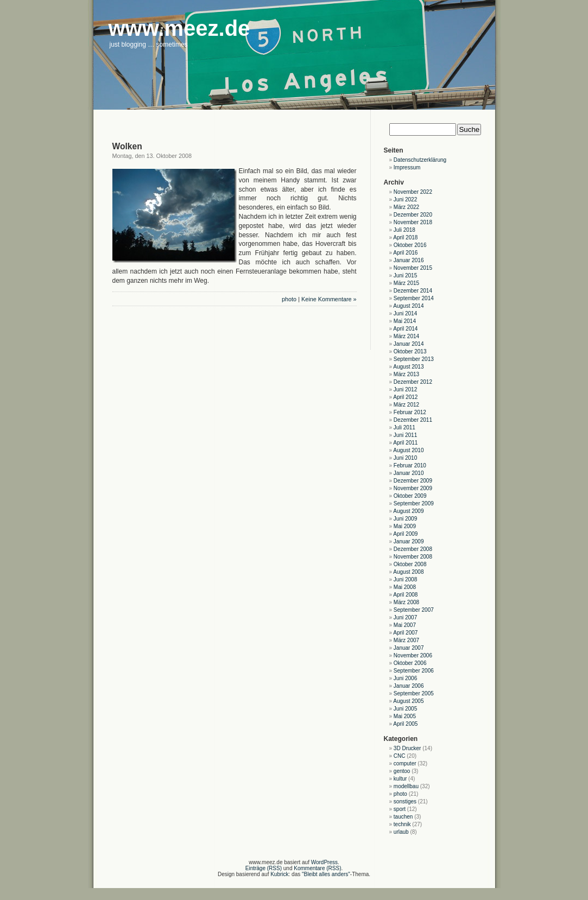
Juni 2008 (405, 579)
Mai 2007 (405, 625)
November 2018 (413, 222)
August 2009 (408, 511)
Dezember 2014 (413, 291)
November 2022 (413, 192)
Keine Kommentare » (329, 299)
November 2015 (413, 268)
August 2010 (408, 450)
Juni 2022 (405, 199)
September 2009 (414, 503)
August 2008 (408, 572)
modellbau (406, 786)
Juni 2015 (405, 275)
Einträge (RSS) (264, 868)
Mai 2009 (405, 526)
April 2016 (405, 253)
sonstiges (405, 801)
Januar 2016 (409, 260)
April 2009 (405, 534)
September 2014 (414, 298)
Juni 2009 (405, 519)
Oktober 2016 (410, 245)
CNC (400, 756)
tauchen (403, 817)
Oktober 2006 (410, 663)
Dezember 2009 (413, 481)
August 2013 (408, 367)
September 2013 (414, 359)
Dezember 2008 (413, 549)
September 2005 (414, 693)
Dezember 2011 (413, 420)
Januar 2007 (409, 648)
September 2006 (414, 671)
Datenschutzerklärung (420, 160)
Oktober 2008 (410, 564)
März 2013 (406, 374)
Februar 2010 (410, 465)
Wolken (127, 146)
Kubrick (279, 874)
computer (405, 763)
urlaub (401, 832)
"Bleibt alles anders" (326, 874)
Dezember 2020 (413, 215)
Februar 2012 (410, 412)
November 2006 (413, 655)
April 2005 (405, 724)
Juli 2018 (404, 230)
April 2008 (405, 595)
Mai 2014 (405, 321)
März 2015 (406, 283)
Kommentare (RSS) (317, 868)
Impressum (407, 167)
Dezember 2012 (413, 382)
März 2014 (406, 336)
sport (400, 809)
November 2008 (413, 557)
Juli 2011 (404, 427)
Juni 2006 (405, 678)
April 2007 (405, 633)
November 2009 (413, 488)
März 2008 (406, 602)
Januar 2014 (409, 344)
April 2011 (405, 443)
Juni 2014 (405, 313)
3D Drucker (407, 748)
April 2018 (405, 237)
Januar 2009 (409, 541)
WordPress (324, 862)
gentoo (402, 771)
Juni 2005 (405, 709)
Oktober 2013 (410, 351)
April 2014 (405, 329)
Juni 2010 (405, 458)
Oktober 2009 (410, 496)
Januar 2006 (409, 686)
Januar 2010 (409, 473)
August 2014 (408, 306)
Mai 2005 (405, 716)
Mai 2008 (405, 587)
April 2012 (405, 397)
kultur (400, 779)
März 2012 (406, 405)
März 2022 (406, 207)
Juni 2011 (405, 435)
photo (289, 299)
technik (402, 824)
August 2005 (408, 701)
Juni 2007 (405, 617)
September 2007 (414, 610)
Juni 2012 (405, 389)
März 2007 (406, 640)
